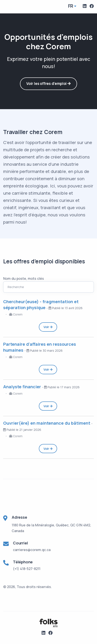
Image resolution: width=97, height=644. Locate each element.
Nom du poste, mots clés (24, 278)
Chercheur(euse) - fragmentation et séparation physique (41, 305)
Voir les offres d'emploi (48, 84)
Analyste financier (23, 387)
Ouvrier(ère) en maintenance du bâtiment (47, 423)
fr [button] (71, 6)
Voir (48, 327)
